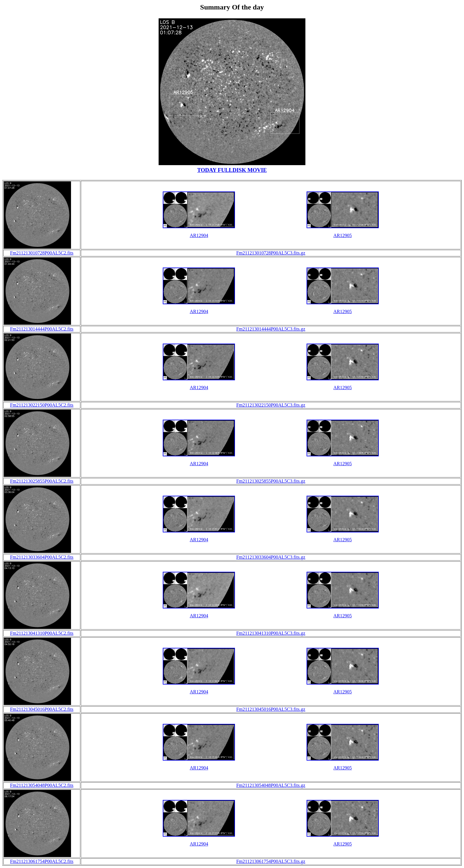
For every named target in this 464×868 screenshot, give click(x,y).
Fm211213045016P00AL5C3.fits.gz (271, 709)
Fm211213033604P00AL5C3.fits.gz (271, 557)
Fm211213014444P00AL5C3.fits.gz (271, 329)
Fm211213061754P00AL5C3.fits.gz (271, 861)
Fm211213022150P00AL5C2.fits (42, 405)
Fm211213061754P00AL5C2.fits (42, 861)
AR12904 (199, 235)
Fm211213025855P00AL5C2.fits (42, 481)
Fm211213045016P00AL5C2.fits (42, 709)
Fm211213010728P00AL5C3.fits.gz (271, 253)
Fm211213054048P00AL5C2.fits (42, 785)
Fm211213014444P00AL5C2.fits (42, 329)
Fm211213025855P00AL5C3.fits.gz (271, 481)
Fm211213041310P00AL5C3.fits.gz (271, 633)
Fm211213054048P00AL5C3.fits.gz (271, 785)
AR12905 (343, 235)
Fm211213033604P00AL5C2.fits (42, 557)
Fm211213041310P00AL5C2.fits (42, 633)
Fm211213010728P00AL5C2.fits (42, 253)
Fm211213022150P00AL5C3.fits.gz (271, 405)
